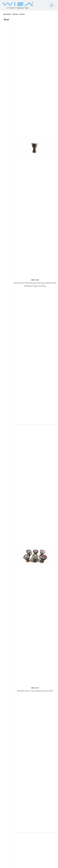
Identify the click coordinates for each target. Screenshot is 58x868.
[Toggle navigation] (52, 5)
